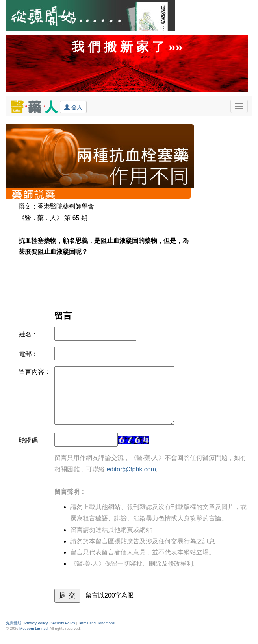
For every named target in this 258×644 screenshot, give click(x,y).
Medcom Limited (33, 628)
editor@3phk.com (131, 469)
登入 (73, 107)
